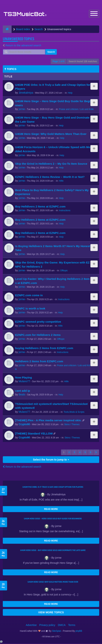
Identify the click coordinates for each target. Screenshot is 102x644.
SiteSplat (56, 631)
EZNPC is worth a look (30, 309)
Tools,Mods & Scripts (74, 412)
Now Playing (24, 378)
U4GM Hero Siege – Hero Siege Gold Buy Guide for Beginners (53, 519)
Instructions (65, 211)
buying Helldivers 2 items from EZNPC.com (44, 348)
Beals (22, 395)
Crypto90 (24, 424)
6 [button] (91, 453)
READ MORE (51, 509)
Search (51, 52)
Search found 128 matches (83, 62)
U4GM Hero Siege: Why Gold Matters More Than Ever (51, 134)
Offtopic (64, 271)
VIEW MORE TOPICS (51, 613)
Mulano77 (24, 382)
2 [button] (69, 453)
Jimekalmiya (26, 93)
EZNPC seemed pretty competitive (38, 322)
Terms (72, 625)
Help (70, 93)
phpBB (79, 631)
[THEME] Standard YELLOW (34, 434)
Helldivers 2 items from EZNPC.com (39, 362)
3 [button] (74, 453)
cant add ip (23, 391)
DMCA (62, 625)
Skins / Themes (72, 425)
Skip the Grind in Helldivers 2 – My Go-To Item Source (51, 164)
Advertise (31, 625)
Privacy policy (47, 625)
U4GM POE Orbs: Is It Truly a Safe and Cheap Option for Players (53, 487)
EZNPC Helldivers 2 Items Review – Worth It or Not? (50, 177)
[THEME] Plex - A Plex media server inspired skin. (48, 420)
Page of (59, 62)
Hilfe (61, 181)
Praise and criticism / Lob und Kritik (76, 109)
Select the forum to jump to (51, 460)
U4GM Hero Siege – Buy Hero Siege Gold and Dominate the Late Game (53, 550)
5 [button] (85, 453)
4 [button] (80, 453)
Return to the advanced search (23, 46)
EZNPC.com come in (29, 296)
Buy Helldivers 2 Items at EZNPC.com (40, 207)
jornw (22, 109)
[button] (96, 453)
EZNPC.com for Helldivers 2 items (38, 335)
